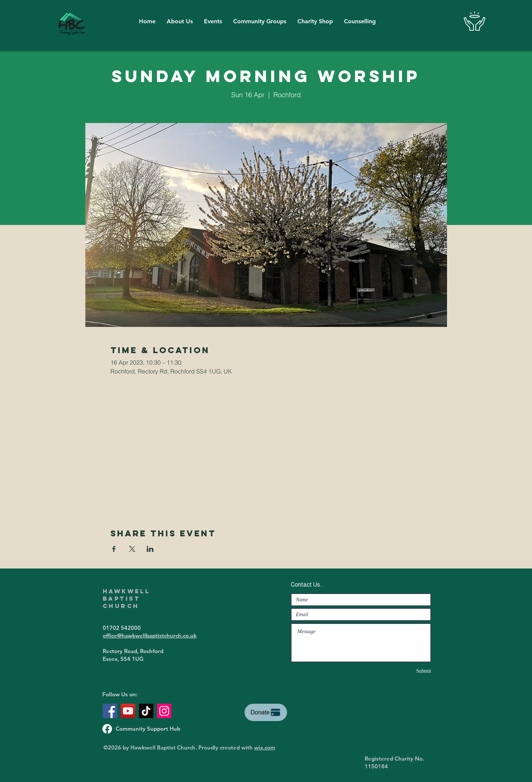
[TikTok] (146, 711)
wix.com (265, 747)
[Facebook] (110, 711)
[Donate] (266, 712)
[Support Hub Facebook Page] (107, 729)
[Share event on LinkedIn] (150, 549)
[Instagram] (164, 711)
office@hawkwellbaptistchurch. (143, 636)
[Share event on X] (132, 549)
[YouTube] (128, 711)
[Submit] (405, 671)
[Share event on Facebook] (114, 549)
